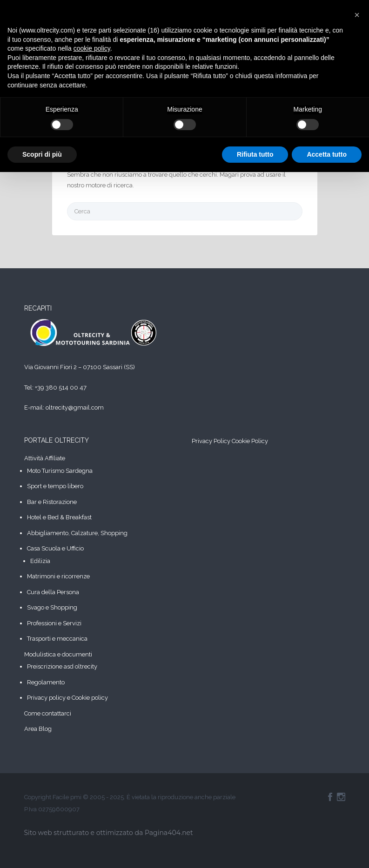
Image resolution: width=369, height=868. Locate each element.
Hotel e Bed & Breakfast (59, 517)
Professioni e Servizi (54, 623)
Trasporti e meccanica (57, 639)
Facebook (330, 797)
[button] (357, 15)
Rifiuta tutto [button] (255, 154)
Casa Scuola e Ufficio (55, 548)
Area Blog (38, 729)
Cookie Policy (250, 441)
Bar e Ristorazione (52, 502)
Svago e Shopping (52, 607)
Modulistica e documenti (58, 654)
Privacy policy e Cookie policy (67, 698)
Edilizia (40, 561)
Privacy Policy (211, 441)
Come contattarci (48, 713)
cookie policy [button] (92, 48)
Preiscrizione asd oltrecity (62, 666)
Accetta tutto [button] (327, 154)
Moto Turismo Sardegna (60, 471)
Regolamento (46, 682)
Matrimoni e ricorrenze (58, 576)
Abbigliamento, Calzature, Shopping (77, 533)
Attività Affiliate (45, 458)
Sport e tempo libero (55, 486)
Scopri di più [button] (42, 154)
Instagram (341, 797)
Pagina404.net (169, 833)
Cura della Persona (53, 592)
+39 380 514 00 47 (61, 388)
